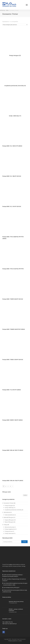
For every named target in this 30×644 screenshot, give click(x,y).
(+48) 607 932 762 (9, 622)
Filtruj (25, 495)
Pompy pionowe (9, 531)
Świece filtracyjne (9, 522)
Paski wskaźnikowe (10, 515)
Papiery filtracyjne (9, 520)
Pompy (5, 525)
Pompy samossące (9, 533)
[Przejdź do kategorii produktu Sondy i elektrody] (15, 103)
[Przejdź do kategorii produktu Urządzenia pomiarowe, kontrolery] (15, 72)
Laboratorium (7, 512)
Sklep (7, 10)
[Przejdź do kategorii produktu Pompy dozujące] (15, 42)
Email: (6, 624)
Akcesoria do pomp (9, 527)
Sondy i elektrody (9, 508)
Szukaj (24, 542)
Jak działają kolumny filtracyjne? (12, 587)
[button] (27, 5)
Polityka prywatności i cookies (15, 641)
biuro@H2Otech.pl (12, 624)
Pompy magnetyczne (10, 529)
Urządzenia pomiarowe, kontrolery (13, 510)
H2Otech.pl (3, 10)
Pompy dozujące (9, 506)
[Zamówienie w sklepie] (15, 25)
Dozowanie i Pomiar (8, 503)
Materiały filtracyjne (8, 517)
